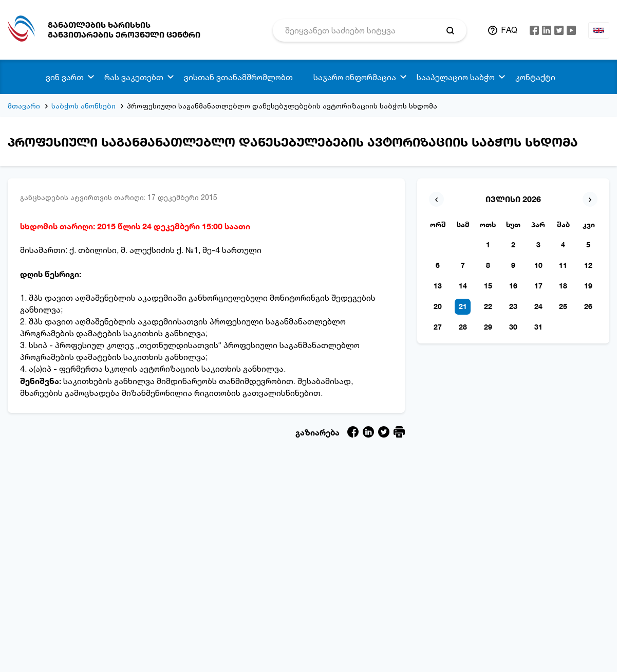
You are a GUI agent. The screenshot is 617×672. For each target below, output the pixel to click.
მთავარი (24, 106)
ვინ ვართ (65, 77)
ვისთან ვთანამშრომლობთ (238, 77)
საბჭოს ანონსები (83, 106)
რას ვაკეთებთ (134, 77)
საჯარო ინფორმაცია (355, 77)
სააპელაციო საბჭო (456, 77)
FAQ (509, 30)
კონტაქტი (535, 77)
